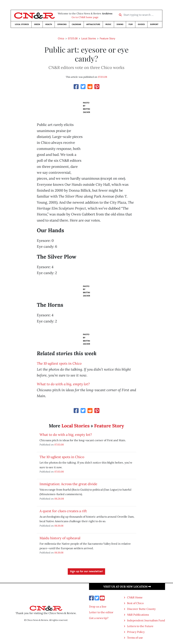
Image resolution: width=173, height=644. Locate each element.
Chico (61, 38)
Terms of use (135, 638)
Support (154, 24)
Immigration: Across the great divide (68, 484)
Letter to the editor (101, 612)
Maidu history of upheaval (60, 538)
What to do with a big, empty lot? (63, 384)
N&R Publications (138, 615)
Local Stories (22, 24)
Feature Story (107, 38)
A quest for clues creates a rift (63, 511)
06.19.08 (59, 526)
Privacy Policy (136, 632)
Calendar (76, 24)
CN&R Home (135, 597)
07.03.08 (73, 38)
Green (37, 24)
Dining (120, 24)
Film (131, 24)
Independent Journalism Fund (146, 620)
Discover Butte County (141, 609)
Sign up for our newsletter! (86, 572)
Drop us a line (98, 606)
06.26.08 (59, 499)
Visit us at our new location (127, 587)
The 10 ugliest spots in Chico (59, 363)
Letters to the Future (140, 626)
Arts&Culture (93, 24)
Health (49, 24)
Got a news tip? (99, 618)
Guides (141, 24)
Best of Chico (135, 603)
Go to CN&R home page (85, 17)
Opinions (62, 24)
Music (108, 24)
